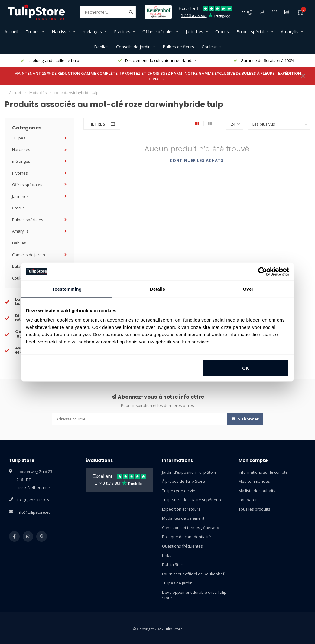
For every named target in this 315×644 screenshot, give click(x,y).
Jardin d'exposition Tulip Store (189, 472)
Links (167, 555)
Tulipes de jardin (177, 583)
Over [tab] (248, 289)
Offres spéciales (158, 32)
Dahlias (101, 47)
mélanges (92, 32)
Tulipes (33, 32)
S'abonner (245, 419)
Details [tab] (157, 289)
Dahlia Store (173, 564)
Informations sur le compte (263, 472)
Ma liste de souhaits (257, 491)
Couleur (209, 47)
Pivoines (122, 32)
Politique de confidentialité (187, 537)
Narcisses (61, 32)
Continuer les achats (197, 160)
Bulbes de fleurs (178, 47)
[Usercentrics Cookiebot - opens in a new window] (263, 271)
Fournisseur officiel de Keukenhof (193, 574)
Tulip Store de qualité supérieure (192, 500)
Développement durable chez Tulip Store (194, 595)
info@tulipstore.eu (34, 512)
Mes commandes (254, 481)
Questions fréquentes (182, 546)
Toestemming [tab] (67, 289)
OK (246, 368)
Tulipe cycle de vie (179, 491)
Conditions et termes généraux (190, 528)
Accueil (11, 32)
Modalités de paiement (183, 518)
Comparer (248, 500)
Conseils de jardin (133, 47)
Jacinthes (194, 32)
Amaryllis (290, 32)
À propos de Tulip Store (183, 481)
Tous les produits (254, 509)
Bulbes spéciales (253, 32)
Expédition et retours (181, 509)
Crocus (222, 32)
